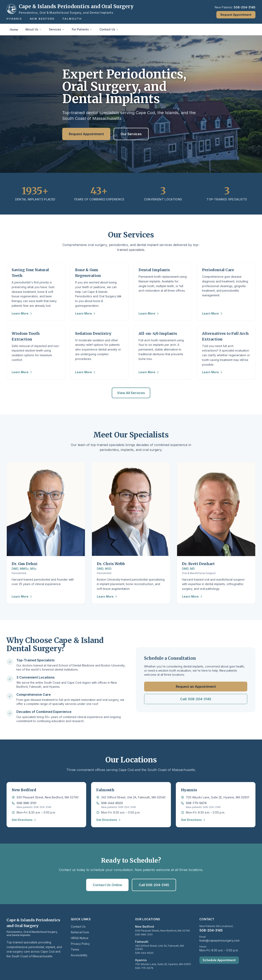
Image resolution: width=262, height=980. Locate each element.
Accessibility (79, 955)
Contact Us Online (107, 885)
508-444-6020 (112, 803)
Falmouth (72, 19)
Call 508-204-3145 (154, 885)
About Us (33, 29)
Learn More (22, 313)
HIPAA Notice (80, 938)
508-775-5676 (196, 803)
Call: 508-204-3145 (196, 699)
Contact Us (109, 29)
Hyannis (14, 19)
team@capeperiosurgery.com (219, 940)
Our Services (131, 134)
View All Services (131, 393)
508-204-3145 (245, 7)
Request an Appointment (196, 687)
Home (14, 30)
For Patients (82, 29)
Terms (75, 949)
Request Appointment (236, 15)
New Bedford (42, 19)
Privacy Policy (80, 944)
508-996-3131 (27, 803)
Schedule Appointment (219, 960)
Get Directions (24, 820)
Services (57, 29)
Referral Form (80, 932)
